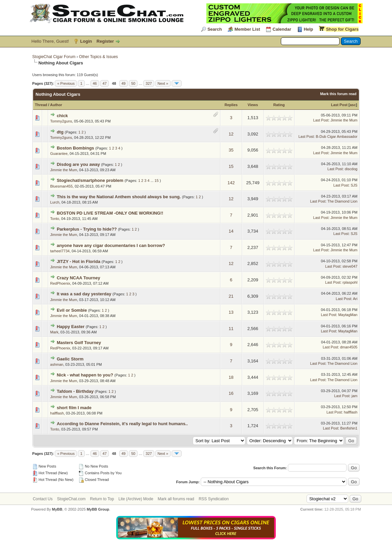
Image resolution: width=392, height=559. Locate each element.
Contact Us (43, 499)
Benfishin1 (349, 428)
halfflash (57, 413)
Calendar (282, 29)
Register (105, 41)
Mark (54, 332)
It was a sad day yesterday (84, 294)
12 (231, 134)
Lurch (55, 202)
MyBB (57, 509)
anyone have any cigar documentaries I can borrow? (111, 245)
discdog (351, 169)
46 (95, 83)
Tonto (55, 219)
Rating (279, 105)
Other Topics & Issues (99, 57)
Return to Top (102, 499)
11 (231, 329)
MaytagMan (348, 315)
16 (231, 393)
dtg (60, 132)
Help (309, 29)
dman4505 (349, 347)
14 (231, 231)
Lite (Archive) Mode (136, 499)
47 (105, 83)
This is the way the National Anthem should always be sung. (119, 197)
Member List (247, 29)
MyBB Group (98, 509)
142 (231, 183)
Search (215, 29)
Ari (355, 299)
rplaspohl (350, 282)
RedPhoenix (60, 283)
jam (355, 396)
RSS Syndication (214, 499)
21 (231, 296)
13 (231, 312)
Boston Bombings (75, 148)
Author (56, 105)
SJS (354, 185)
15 (231, 166)
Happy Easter (71, 327)
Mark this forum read (338, 94)
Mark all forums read (176, 499)
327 (149, 83)
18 (231, 377)
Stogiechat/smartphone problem (90, 180)
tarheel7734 (60, 251)
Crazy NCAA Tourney (78, 278)
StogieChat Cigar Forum (54, 57)
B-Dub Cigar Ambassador (337, 136)
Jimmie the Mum (344, 120)
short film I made (74, 408)
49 (124, 83)
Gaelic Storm (70, 359)
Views (253, 105)
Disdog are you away (78, 164)
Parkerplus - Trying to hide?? (87, 229)
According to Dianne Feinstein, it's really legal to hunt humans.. (122, 424)
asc (353, 105)
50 (133, 83)
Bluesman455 (61, 186)
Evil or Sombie (72, 310)
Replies (231, 105)
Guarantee (59, 154)
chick (62, 116)
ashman (57, 364)
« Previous (66, 83)
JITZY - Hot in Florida (78, 261)
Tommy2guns (61, 121)
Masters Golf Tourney (79, 343)
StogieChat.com (71, 499)
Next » (163, 83)
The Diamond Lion (343, 201)
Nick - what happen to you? (85, 375)
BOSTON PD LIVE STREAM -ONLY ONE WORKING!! (110, 213)
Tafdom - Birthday (75, 391)
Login (86, 41)
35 (231, 150)
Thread (41, 105)
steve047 (350, 266)
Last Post (339, 105)
